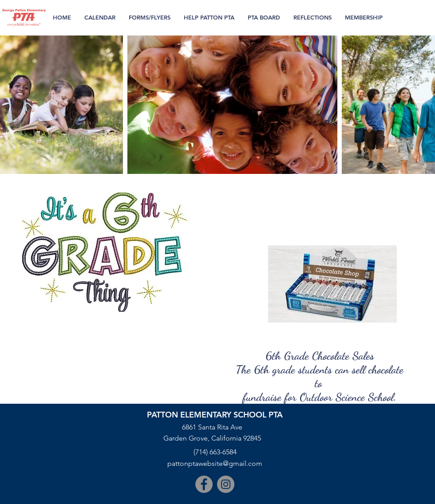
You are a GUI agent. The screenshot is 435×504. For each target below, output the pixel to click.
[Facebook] (204, 484)
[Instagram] (226, 484)
